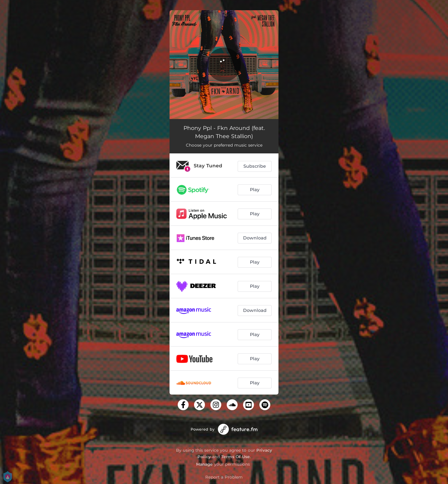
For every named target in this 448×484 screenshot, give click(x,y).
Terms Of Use (236, 457)
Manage (204, 464)
